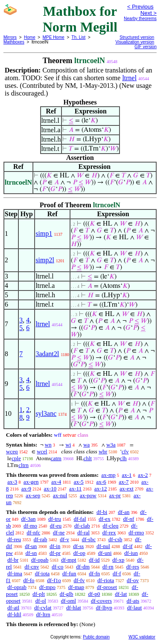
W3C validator (142, 637)
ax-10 (50, 489)
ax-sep (33, 495)
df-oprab (17, 587)
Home (30, 37)
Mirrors (10, 37)
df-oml (68, 601)
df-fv (79, 580)
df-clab (82, 526)
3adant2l (47, 354)
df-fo (29, 580)
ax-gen (31, 482)
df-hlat (74, 608)
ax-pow (88, 495)
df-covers (101, 601)
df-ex (104, 519)
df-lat (121, 594)
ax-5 (79, 482)
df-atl (13, 608)
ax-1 (127, 475)
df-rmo (136, 532)
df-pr (55, 553)
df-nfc (34, 532)
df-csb (115, 539)
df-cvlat (43, 608)
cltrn (23, 465)
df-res (133, 567)
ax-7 (124, 482)
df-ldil (14, 614)
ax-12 (101, 489)
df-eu (56, 526)
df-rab (41, 539)
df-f (117, 573)
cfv (125, 451)
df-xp (118, 560)
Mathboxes (14, 42)
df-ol (41, 601)
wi (68, 445)
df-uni (105, 553)
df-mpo (47, 587)
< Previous (140, 7)
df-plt (39, 594)
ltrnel (129, 78)
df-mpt (68, 560)
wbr (103, 451)
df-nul (103, 546)
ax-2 (143, 475)
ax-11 (75, 489)
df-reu (14, 539)
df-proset (107, 587)
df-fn (94, 573)
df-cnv (32, 567)
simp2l (45, 260)
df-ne (59, 532)
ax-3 (12, 482)
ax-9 (26, 489)
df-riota (106, 580)
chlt (88, 458)
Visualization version (135, 42)
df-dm (83, 567)
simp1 (44, 234)
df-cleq (111, 526)
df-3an (29, 519)
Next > (148, 13)
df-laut (135, 608)
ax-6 (101, 482)
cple (16, 458)
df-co (57, 567)
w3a (111, 445)
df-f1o (54, 580)
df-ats (133, 601)
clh (123, 458)
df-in (55, 546)
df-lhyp (104, 608)
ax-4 (56, 482)
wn (48, 445)
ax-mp (109, 475)
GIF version (145, 47)
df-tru (55, 519)
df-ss (78, 546)
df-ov (133, 580)
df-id (94, 560)
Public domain (96, 637)
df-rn (108, 567)
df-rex (109, 532)
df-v (64, 539)
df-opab (40, 560)
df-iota (42, 573)
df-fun (69, 573)
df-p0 (94, 594)
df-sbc (89, 539)
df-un (31, 546)
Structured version (137, 37)
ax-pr (115, 495)
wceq (12, 451)
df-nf (128, 519)
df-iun (131, 553)
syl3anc (46, 413)
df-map (76, 587)
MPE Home (54, 37)
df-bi (102, 512)
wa (86, 445)
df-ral (83, 532)
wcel (42, 451)
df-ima (15, 573)
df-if (128, 546)
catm (56, 458)
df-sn (31, 553)
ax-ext (126, 489)
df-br (13, 560)
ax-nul (60, 495)
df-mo (30, 526)
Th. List (79, 37)
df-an (124, 512)
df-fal (80, 519)
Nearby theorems (140, 19)
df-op (79, 553)
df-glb (67, 594)
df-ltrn (43, 614)
